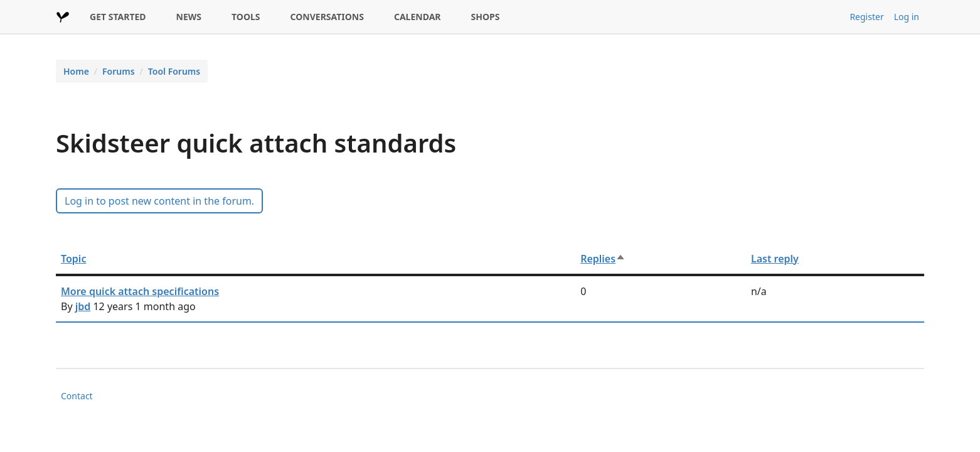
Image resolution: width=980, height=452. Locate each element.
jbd (83, 306)
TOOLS (246, 17)
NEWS (189, 17)
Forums (119, 71)
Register (866, 17)
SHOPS (486, 17)
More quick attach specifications (140, 291)
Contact (77, 396)
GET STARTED (118, 17)
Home (76, 71)
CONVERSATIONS (327, 17)
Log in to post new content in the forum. (159, 201)
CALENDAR (418, 17)
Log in (907, 17)
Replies (603, 259)
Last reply (775, 259)
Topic (73, 259)
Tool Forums (174, 71)
